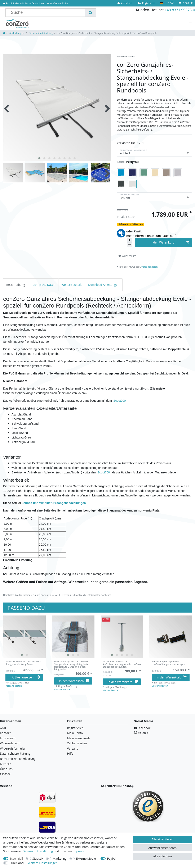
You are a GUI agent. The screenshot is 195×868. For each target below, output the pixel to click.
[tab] (16, 285)
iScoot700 (119, 401)
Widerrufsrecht (10, 743)
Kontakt (5, 733)
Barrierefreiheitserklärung (18, 759)
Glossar (5, 774)
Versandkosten (149, 267)
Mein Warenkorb (78, 738)
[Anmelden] (125, 3)
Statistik (38, 858)
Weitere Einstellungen (43, 863)
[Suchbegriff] (47, 13)
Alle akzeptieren (163, 839)
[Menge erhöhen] (129, 240)
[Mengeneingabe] (122, 242)
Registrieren (75, 728)
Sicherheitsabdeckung (40, 33)
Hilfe (70, 753)
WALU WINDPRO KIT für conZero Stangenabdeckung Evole (23, 663)
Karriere (6, 764)
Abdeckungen (17, 33)
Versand (73, 748)
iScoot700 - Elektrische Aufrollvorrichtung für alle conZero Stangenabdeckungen (122, 664)
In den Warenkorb (169, 242)
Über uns (6, 769)
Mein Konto (75, 733)
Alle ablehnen (162, 856)
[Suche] (91, 13)
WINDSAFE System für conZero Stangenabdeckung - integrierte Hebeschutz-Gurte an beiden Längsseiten (71, 665)
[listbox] (24, 637)
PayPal (112, 858)
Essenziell (16, 858)
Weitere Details (72, 285)
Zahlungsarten (77, 743)
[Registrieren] (146, 3)
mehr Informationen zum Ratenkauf (151, 236)
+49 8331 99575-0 (180, 10)
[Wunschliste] (171, 3)
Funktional (17, 863)
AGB (3, 728)
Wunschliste (127, 256)
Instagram (143, 732)
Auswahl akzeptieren (162, 848)
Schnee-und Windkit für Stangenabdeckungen (54, 503)
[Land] (162, 3)
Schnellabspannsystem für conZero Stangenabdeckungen (168, 663)
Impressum (8, 738)
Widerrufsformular (13, 748)
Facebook (142, 728)
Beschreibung (16, 285)
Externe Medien (87, 858)
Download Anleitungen (104, 285)
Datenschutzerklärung (15, 753)
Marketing (60, 858)
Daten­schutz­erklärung (38, 851)
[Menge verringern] (129, 245)
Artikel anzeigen (26, 677)
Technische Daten (43, 285)
